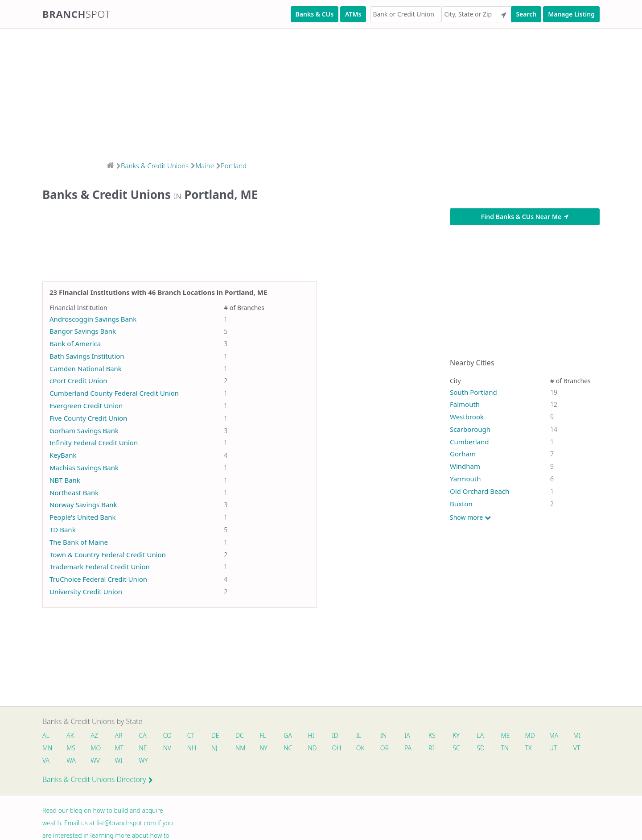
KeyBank (63, 455)
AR (119, 735)
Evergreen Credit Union (86, 406)
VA (46, 760)
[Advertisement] (267, 92)
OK (360, 748)
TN (505, 748)
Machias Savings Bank (84, 468)
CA (143, 735)
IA (408, 735)
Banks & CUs (315, 14)
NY (264, 748)
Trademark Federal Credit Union (100, 567)
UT (554, 748)
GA (288, 735)
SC (457, 748)
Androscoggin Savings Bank (93, 319)
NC (288, 748)
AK (70, 735)
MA (554, 735)
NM (240, 748)
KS (432, 735)
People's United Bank (83, 517)
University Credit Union (86, 592)
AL (46, 735)
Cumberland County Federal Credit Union (114, 393)
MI (578, 735)
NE (143, 748)
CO (167, 735)
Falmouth (465, 404)
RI (432, 748)
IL (359, 735)
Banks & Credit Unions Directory (98, 779)
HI (311, 735)
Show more (470, 517)
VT (577, 748)
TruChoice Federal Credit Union (98, 579)
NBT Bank (65, 480)
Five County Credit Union (88, 418)
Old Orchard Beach (479, 491)
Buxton (461, 504)
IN (384, 735)
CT (191, 735)
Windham (465, 466)
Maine (205, 166)
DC (240, 735)
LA (481, 735)
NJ (214, 748)
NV (167, 748)
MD (530, 735)
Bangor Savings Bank (83, 331)
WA (71, 760)
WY (144, 760)
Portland (234, 166)
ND (313, 748)
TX (529, 748)
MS (71, 748)
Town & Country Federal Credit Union (108, 554)
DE (215, 735)
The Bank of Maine (79, 542)
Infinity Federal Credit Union (94, 443)
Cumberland (469, 442)
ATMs (353, 14)
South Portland (473, 392)
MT (119, 748)
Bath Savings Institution (87, 356)
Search (526, 14)
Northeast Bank (74, 492)
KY (457, 735)
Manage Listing (571, 14)
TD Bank (63, 530)
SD (481, 748)
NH (192, 748)
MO (95, 748)
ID (335, 735)
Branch (76, 14)
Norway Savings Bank (83, 505)
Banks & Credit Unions (155, 166)
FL (263, 735)
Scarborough (470, 429)
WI (119, 760)
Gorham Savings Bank (84, 430)
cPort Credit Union (78, 381)
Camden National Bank (86, 368)
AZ (94, 735)
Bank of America (75, 343)
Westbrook (467, 417)
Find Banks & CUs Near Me (525, 217)
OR (385, 748)
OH (337, 748)
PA (408, 748)
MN (47, 748)
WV (95, 760)
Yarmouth (465, 479)
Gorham (463, 454)
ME (506, 735)
